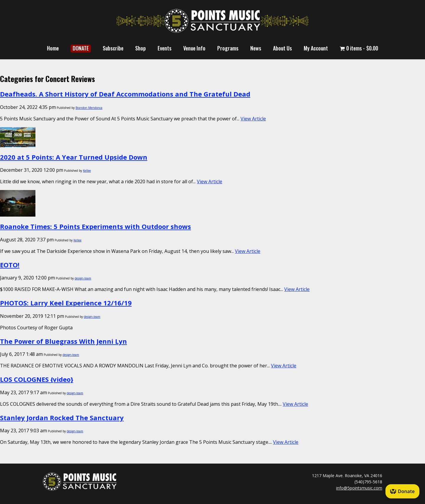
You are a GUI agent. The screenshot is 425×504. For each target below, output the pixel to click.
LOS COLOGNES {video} (37, 379)
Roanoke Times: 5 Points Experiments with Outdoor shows (95, 226)
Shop (140, 48)
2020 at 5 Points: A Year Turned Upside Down (74, 157)
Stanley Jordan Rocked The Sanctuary (62, 418)
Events (165, 48)
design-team (83, 278)
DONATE (81, 48)
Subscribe (113, 48)
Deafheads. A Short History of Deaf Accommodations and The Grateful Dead (125, 94)
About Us (282, 48)
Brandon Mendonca (89, 108)
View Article (253, 119)
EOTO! (10, 265)
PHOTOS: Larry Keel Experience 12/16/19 (66, 303)
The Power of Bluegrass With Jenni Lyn (63, 341)
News (256, 48)
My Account (316, 48)
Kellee (87, 171)
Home (53, 48)
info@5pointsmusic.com (359, 488)
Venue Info (194, 48)
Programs (228, 48)
